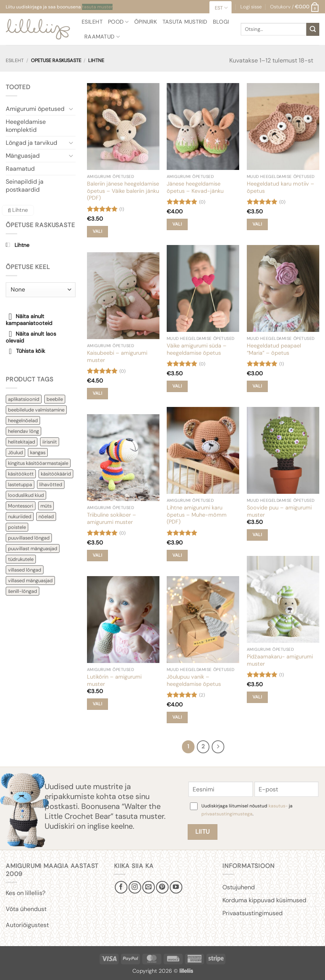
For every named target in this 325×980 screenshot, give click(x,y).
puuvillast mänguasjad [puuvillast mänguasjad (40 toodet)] (33, 548)
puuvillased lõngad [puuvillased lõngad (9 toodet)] (29, 538)
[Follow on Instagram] (135, 887)
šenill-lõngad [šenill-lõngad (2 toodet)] (23, 591)
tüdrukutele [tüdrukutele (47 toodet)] (21, 559)
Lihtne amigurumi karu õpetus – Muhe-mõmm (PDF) (197, 515)
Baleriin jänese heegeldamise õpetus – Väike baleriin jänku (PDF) (123, 191)
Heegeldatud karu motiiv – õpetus (281, 187)
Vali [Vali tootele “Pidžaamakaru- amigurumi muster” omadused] (257, 697)
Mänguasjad (23, 156)
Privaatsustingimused (253, 913)
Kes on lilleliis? (26, 893)
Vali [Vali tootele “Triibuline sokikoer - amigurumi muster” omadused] (97, 555)
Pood (118, 22)
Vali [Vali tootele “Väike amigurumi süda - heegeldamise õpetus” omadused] (177, 386)
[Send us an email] (149, 887)
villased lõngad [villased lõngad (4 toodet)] (25, 570)
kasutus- (279, 806)
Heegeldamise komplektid (26, 126)
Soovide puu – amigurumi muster (279, 511)
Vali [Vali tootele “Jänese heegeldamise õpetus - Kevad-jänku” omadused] (177, 224)
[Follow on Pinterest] (162, 887)
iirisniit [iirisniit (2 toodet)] (50, 442)
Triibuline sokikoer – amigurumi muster (112, 518)
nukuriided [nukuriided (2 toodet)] (20, 516)
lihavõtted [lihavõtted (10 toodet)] (51, 484)
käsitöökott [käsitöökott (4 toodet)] (21, 474)
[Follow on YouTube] (176, 887)
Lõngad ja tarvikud (31, 143)
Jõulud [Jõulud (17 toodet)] (15, 452)
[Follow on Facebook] (121, 887)
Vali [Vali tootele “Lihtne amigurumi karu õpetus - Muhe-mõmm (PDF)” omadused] (177, 555)
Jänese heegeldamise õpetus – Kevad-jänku (195, 187)
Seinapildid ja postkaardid (25, 186)
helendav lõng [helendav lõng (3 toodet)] (23, 431)
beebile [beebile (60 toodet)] (55, 399)
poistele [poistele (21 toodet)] (17, 527)
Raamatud (102, 37)
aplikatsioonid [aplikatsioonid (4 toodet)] (24, 399)
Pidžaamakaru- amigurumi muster (280, 660)
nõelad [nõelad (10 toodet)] (46, 516)
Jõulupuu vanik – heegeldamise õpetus (194, 680)
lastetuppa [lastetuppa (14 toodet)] (20, 484)
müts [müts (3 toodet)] (46, 506)
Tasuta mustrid (185, 22)
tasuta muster (97, 7)
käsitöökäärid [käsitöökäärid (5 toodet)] (56, 474)
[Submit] (313, 29)
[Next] (218, 747)
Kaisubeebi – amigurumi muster (117, 356)
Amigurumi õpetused (35, 109)
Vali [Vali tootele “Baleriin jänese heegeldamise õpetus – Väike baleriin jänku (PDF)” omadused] (97, 231)
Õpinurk (146, 22)
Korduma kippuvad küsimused (264, 900)
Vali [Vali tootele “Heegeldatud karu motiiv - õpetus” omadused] (257, 224)
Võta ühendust (26, 909)
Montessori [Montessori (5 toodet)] (21, 506)
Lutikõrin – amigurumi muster (114, 680)
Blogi (221, 22)
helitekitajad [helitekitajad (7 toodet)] (22, 442)
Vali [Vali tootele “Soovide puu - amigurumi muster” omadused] (257, 535)
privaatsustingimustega (227, 814)
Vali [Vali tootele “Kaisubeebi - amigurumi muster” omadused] (97, 393)
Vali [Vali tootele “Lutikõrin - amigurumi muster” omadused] (97, 704)
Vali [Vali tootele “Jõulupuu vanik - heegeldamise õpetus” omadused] (177, 717)
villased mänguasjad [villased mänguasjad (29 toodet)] (30, 580)
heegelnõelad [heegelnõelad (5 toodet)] (23, 420)
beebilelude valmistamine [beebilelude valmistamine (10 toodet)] (36, 410)
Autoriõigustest (27, 925)
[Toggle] (71, 109)
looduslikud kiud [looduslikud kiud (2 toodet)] (26, 495)
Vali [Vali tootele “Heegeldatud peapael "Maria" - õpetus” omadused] (257, 386)
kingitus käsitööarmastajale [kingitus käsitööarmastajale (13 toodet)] (38, 463)
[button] (295, 7)
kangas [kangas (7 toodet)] (38, 452)
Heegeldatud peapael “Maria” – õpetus (274, 349)
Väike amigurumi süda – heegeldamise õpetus (197, 349)
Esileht (92, 22)
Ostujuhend (239, 887)
